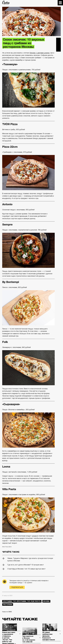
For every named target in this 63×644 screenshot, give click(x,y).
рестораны (8, 605)
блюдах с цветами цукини (40, 53)
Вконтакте (58, 45)
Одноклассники (58, 49)
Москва (46, 601)
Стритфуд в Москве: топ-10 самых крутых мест (26, 569)
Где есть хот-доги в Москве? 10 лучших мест (26, 565)
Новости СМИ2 (7, 612)
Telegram (58, 40)
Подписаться (17, 587)
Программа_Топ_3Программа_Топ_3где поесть (22, 601)
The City (6, 3)
